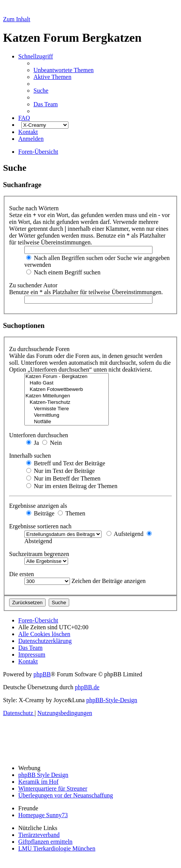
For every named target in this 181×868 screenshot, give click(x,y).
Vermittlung (67, 415)
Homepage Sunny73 (43, 815)
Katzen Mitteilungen (67, 396)
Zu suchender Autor (34, 285)
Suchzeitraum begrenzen (40, 554)
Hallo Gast (67, 383)
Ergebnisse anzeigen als (39, 506)
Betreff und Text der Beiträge (66, 463)
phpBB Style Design (43, 775)
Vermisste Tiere (67, 409)
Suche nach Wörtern (35, 208)
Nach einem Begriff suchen (63, 272)
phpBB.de (87, 687)
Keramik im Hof (38, 782)
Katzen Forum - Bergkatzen (67, 377)
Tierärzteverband (39, 835)
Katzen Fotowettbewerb (67, 390)
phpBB (42, 674)
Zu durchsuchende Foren (40, 349)
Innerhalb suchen (31, 456)
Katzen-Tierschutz (67, 402)
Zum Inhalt (17, 19)
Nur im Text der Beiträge (60, 471)
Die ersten (22, 574)
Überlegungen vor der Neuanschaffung (66, 795)
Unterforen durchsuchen (39, 435)
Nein (52, 443)
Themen (71, 513)
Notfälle (67, 422)
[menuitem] (64, 70)
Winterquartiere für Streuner (53, 788)
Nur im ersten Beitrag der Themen (72, 486)
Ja (33, 443)
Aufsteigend (125, 534)
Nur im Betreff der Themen (63, 478)
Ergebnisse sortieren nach (41, 526)
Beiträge (40, 513)
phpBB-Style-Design (112, 700)
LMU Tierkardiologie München (57, 848)
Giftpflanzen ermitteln (45, 842)
